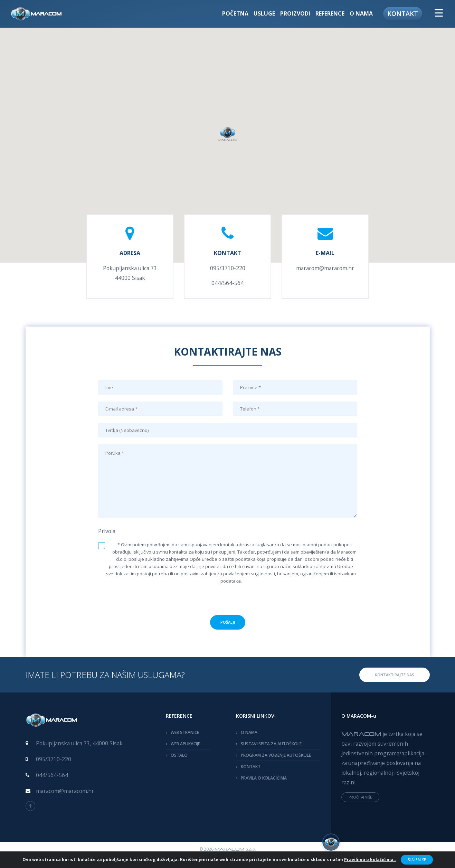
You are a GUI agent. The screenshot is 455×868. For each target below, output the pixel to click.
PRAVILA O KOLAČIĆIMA (264, 778)
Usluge (264, 13)
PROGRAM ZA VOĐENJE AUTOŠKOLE (276, 755)
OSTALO (179, 755)
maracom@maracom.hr (325, 268)
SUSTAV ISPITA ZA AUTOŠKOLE (271, 744)
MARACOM (361, 734)
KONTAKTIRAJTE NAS (395, 675)
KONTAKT (251, 767)
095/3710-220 (228, 268)
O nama (361, 13)
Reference (330, 13)
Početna (235, 13)
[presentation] (228, 602)
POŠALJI (228, 622)
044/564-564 (227, 283)
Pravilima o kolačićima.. (370, 860)
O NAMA (249, 732)
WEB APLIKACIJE (185, 744)
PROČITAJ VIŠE (360, 797)
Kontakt (403, 13)
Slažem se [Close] (417, 860)
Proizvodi (295, 13)
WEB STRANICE (185, 732)
